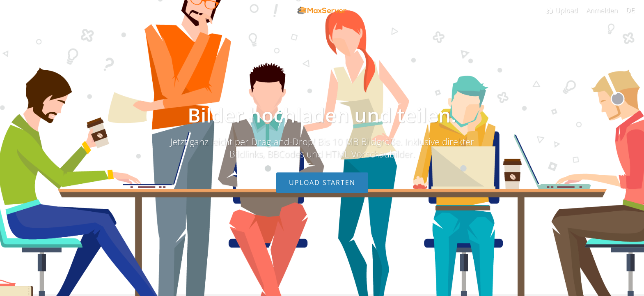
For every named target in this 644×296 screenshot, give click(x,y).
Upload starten (322, 183)
